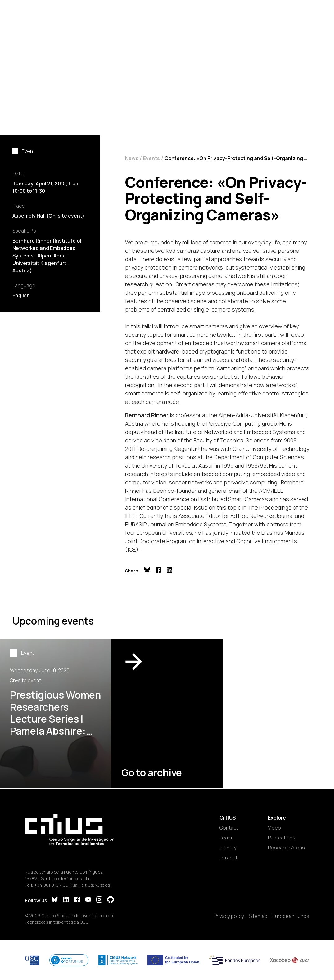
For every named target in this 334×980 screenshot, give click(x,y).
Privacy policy (229, 916)
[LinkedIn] (66, 900)
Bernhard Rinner (147, 415)
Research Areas (286, 848)
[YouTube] (88, 900)
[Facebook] (77, 900)
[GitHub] (111, 900)
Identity (228, 848)
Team (226, 838)
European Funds (291, 916)
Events (151, 158)
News (132, 158)
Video (274, 828)
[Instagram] (99, 900)
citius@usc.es (96, 885)
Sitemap (258, 916)
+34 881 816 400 (51, 885)
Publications (282, 838)
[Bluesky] (55, 900)
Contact (229, 828)
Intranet (228, 857)
